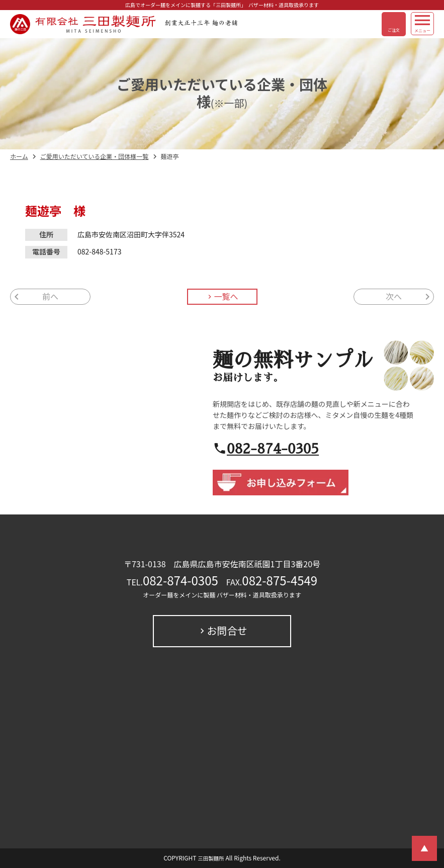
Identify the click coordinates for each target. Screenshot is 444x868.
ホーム (19, 157)
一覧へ (226, 297)
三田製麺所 (211, 858)
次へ (394, 297)
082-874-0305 (273, 448)
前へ (50, 297)
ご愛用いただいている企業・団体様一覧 (95, 157)
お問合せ (227, 631)
